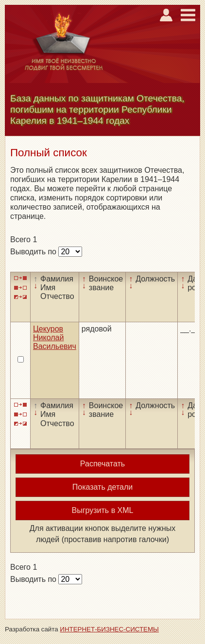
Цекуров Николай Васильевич (55, 338)
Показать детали (102, 487)
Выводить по (34, 252)
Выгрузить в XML (103, 510)
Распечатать (102, 464)
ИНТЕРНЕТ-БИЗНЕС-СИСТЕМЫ (109, 629)
